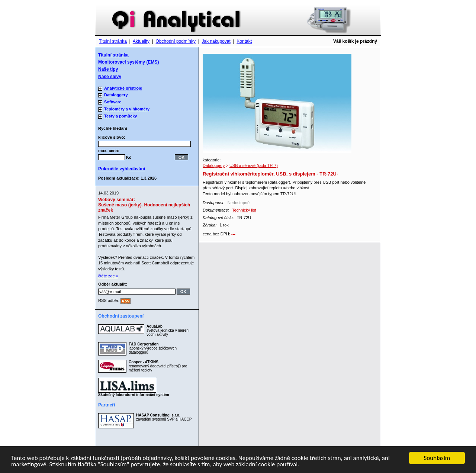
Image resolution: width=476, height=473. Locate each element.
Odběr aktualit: (113, 284)
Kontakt (244, 41)
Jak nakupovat (216, 41)
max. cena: (109, 151)
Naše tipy (108, 69)
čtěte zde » (108, 276)
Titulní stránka (113, 41)
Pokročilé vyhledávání (122, 169)
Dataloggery (214, 165)
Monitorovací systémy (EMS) (128, 62)
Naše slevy (110, 77)
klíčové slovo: (114, 137)
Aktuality (141, 41)
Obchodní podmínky (176, 41)
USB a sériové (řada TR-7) (254, 165)
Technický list (244, 210)
